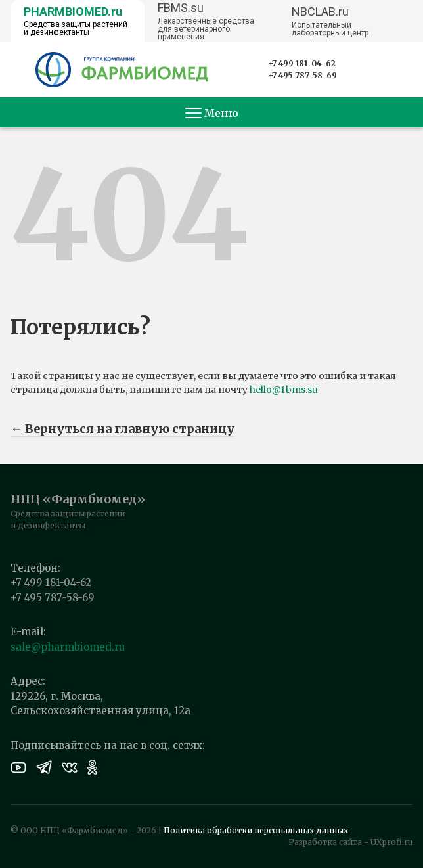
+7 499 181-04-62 (302, 63)
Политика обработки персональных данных (256, 830)
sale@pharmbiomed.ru (68, 647)
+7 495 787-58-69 (302, 75)
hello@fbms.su (284, 390)
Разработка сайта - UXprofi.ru (350, 842)
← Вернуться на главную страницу (122, 429)
